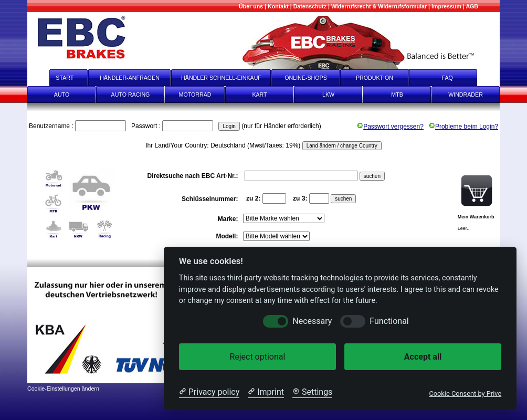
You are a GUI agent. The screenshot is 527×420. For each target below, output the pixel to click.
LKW (328, 94)
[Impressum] (446, 6)
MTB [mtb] (397, 94)
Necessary (312, 321)
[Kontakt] (278, 6)
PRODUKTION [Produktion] (375, 78)
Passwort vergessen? (390, 127)
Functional (389, 321)
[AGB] (472, 6)
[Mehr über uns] (251, 6)
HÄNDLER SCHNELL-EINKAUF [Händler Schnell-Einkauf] (221, 78)
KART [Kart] (259, 94)
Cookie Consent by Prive (465, 393)
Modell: (228, 236)
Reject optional (257, 357)
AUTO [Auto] (62, 94)
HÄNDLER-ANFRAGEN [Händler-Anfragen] (130, 78)
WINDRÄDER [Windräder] (466, 94)
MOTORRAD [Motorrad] (195, 94)
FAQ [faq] (455, 78)
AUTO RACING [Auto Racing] (131, 94)
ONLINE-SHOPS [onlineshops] (306, 78)
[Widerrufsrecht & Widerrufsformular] (379, 6)
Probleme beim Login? (463, 127)
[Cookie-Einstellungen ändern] (63, 388)
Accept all (423, 357)
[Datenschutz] (310, 6)
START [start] (58, 78)
